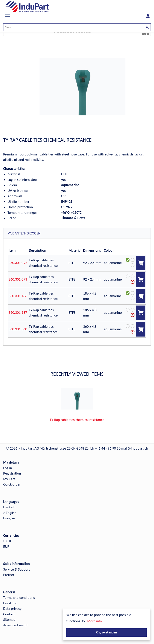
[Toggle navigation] (8, 16)
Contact (9, 614)
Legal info (10, 603)
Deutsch (9, 507)
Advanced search (16, 625)
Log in (8, 468)
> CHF (8, 541)
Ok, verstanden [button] (107, 632)
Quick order (12, 484)
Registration (12, 473)
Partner (9, 575)
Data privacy (12, 609)
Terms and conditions (19, 598)
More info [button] (95, 621)
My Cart (9, 479)
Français (9, 518)
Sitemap (9, 620)
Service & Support (17, 569)
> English (10, 513)
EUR (6, 547)
